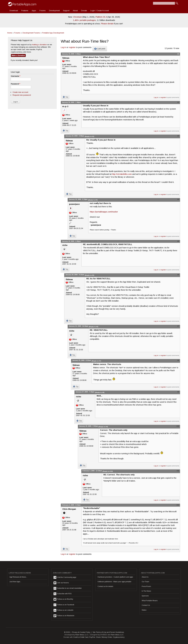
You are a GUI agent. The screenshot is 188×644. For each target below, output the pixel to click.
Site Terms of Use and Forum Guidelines (108, 632)
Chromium (77, 17)
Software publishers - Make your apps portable (114, 582)
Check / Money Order (104, 637)
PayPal (92, 637)
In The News (146, 591)
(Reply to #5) (89, 275)
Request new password (22, 95)
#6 (178, 275)
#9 (178, 392)
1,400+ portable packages (84, 20)
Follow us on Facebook (64, 605)
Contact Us (146, 605)
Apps (34, 11)
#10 (178, 426)
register (72, 47)
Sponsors (145, 596)
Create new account (20, 92)
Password (15, 84)
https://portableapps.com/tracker (104, 212)
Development (54, 11)
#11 (178, 471)
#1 (178, 54)
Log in (63, 47)
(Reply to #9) (103, 427)
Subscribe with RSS (63, 594)
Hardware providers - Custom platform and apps (115, 577)
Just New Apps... (15, 582)
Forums (43, 11)
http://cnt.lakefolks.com (122, 174)
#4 (178, 199)
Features (25, 11)
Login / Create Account (100, 11)
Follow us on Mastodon (64, 616)
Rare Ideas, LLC (82, 635)
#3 (178, 136)
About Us (145, 577)
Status (144, 610)
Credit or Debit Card (81, 637)
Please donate (107, 24)
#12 (178, 505)
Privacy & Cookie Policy (81, 632)
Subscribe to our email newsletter (68, 588)
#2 (178, 102)
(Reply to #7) (96, 361)
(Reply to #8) (100, 392)
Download (14, 11)
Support (66, 11)
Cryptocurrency (119, 637)
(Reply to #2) (89, 136)
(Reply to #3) (93, 200)
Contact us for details (105, 586)
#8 (178, 360)
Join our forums (61, 583)
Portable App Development (53, 33)
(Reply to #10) (108, 471)
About (75, 11)
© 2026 (67, 632)
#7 (178, 326)
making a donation (39, 45)
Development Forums (31, 33)
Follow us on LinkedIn (63, 610)
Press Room (146, 586)
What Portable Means (150, 601)
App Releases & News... (18, 577)
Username (16, 76)
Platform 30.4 (101, 17)
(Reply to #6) (94, 327)
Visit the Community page (65, 577)
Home (10, 33)
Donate (84, 11)
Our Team (145, 582)
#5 (178, 241)
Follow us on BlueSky (63, 599)
